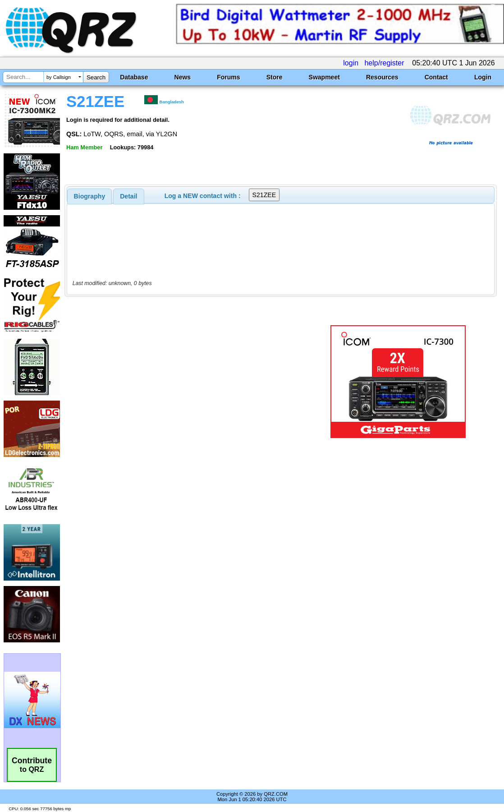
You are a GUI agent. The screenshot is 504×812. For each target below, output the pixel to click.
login (351, 63)
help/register (384, 63)
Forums (228, 77)
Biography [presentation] (90, 196)
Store (275, 77)
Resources (382, 77)
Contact (436, 77)
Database (134, 77)
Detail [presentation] (128, 196)
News (183, 77)
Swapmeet (324, 77)
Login (483, 77)
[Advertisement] (189, 382)
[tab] (90, 196)
